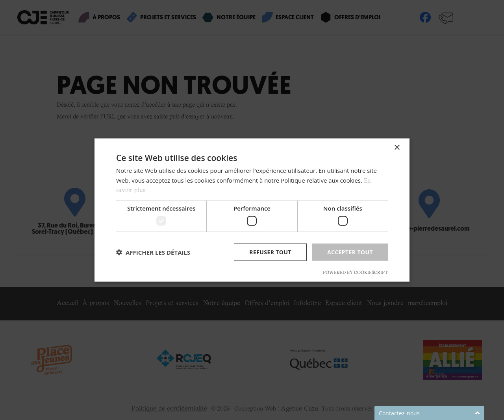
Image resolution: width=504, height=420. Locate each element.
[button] (153, 252)
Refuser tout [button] (270, 252)
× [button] (397, 147)
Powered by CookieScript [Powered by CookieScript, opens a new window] (355, 273)
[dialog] (252, 210)
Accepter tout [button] (350, 252)
